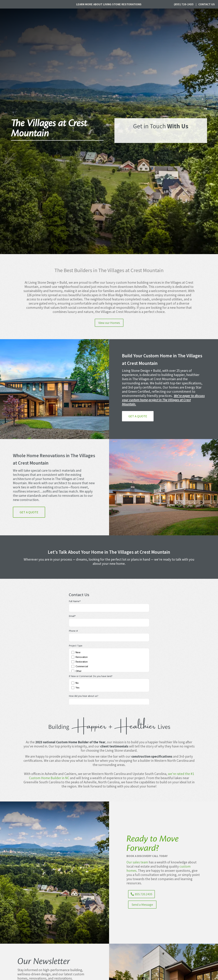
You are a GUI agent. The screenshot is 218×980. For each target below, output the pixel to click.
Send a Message (142, 904)
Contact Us (207, 4)
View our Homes (109, 323)
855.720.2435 (144, 894)
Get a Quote (138, 416)
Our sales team (137, 862)
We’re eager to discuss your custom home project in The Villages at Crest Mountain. (163, 400)
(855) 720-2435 (184, 4)
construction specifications (152, 756)
